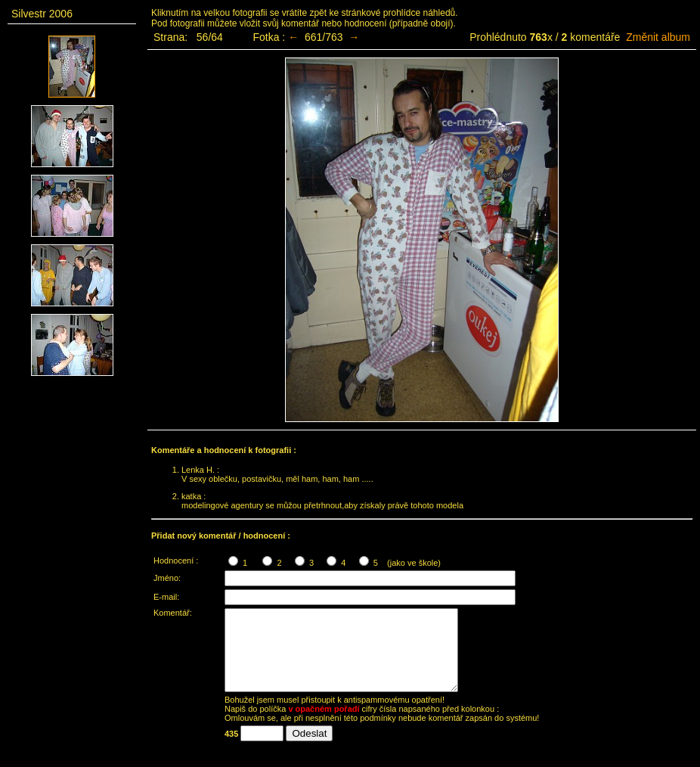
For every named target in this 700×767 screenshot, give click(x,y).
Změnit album (658, 37)
